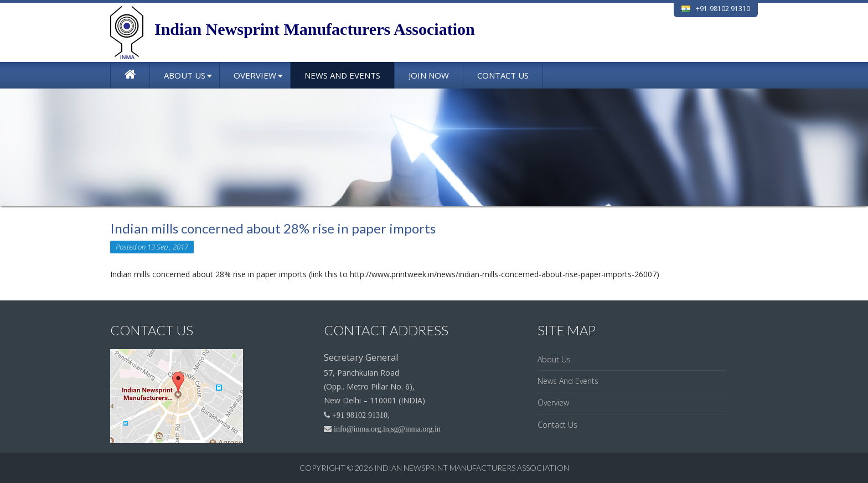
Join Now (429, 75)
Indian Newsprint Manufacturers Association (472, 468)
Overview (255, 75)
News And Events (342, 75)
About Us (185, 75)
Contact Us (503, 75)
